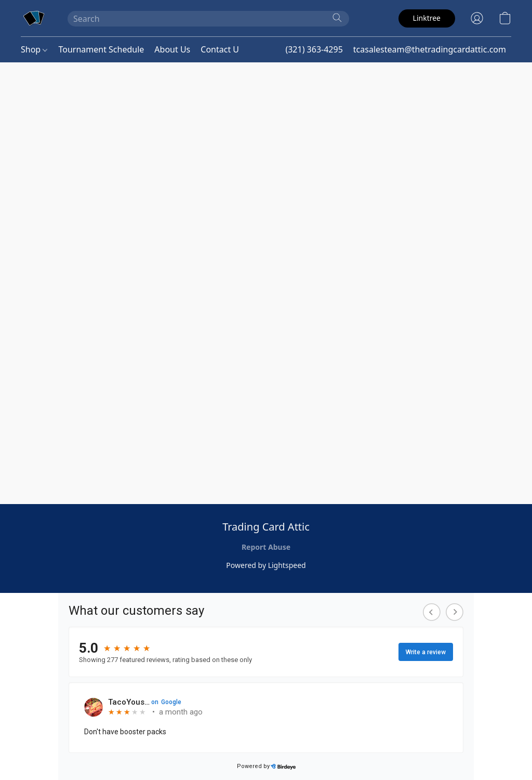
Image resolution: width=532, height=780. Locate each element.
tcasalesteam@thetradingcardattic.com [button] (430, 49)
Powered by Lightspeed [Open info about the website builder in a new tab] (266, 565)
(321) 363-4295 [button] (314, 49)
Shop (34, 49)
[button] (34, 18)
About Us (172, 49)
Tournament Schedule (101, 49)
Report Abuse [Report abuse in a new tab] (266, 547)
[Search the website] (337, 18)
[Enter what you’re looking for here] (208, 19)
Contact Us (222, 49)
